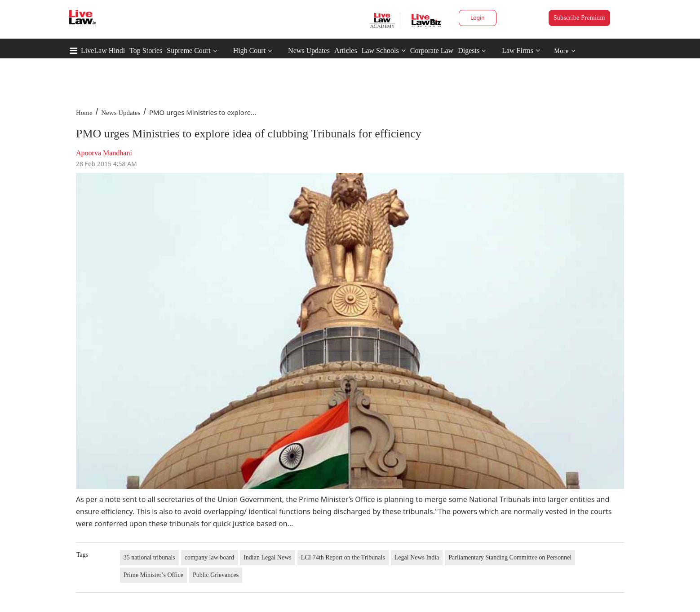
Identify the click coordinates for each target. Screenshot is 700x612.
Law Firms (521, 51)
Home (84, 113)
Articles (346, 51)
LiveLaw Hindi (103, 51)
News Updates (309, 51)
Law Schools (384, 51)
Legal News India (417, 557)
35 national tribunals (149, 557)
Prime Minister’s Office (153, 575)
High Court (249, 51)
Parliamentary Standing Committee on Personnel (510, 557)
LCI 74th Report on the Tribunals (343, 557)
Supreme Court (188, 51)
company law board (209, 557)
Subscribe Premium (579, 18)
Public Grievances (216, 575)
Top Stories (146, 51)
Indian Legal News (268, 557)
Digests (469, 51)
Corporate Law (432, 51)
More (565, 51)
